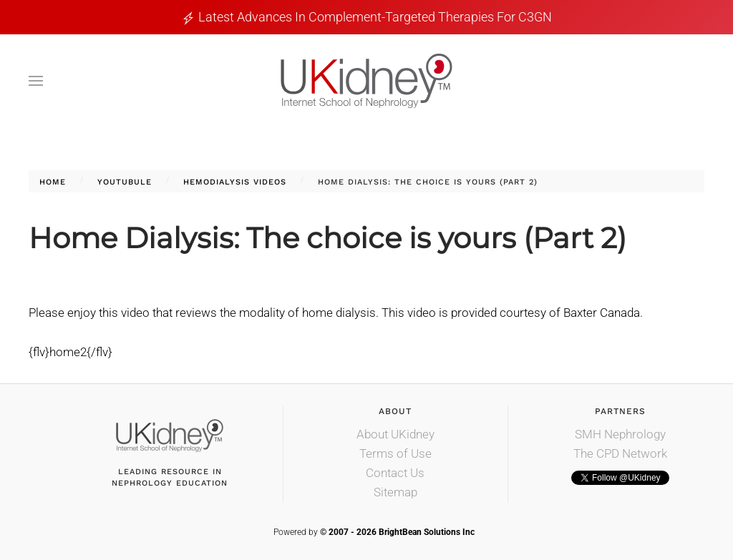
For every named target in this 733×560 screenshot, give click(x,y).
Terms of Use (395, 453)
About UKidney (395, 434)
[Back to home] (366, 81)
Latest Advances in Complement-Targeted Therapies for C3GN (375, 17)
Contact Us (395, 473)
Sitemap (395, 492)
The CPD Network (620, 453)
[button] (36, 81)
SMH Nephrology (620, 434)
